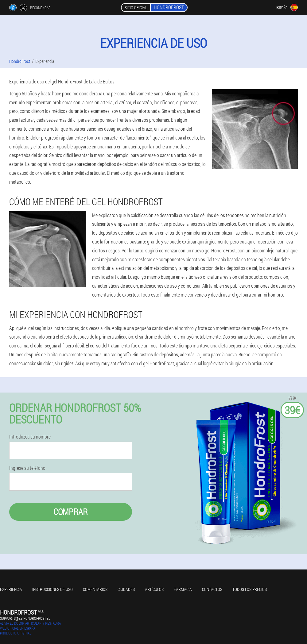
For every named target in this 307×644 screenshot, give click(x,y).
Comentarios (95, 589)
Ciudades (126, 589)
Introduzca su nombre (30, 437)
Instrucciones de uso (52, 589)
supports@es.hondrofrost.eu (25, 618)
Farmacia (183, 589)
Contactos (212, 589)
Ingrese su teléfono (27, 468)
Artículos (154, 589)
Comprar (71, 512)
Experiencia (11, 589)
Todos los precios (250, 589)
